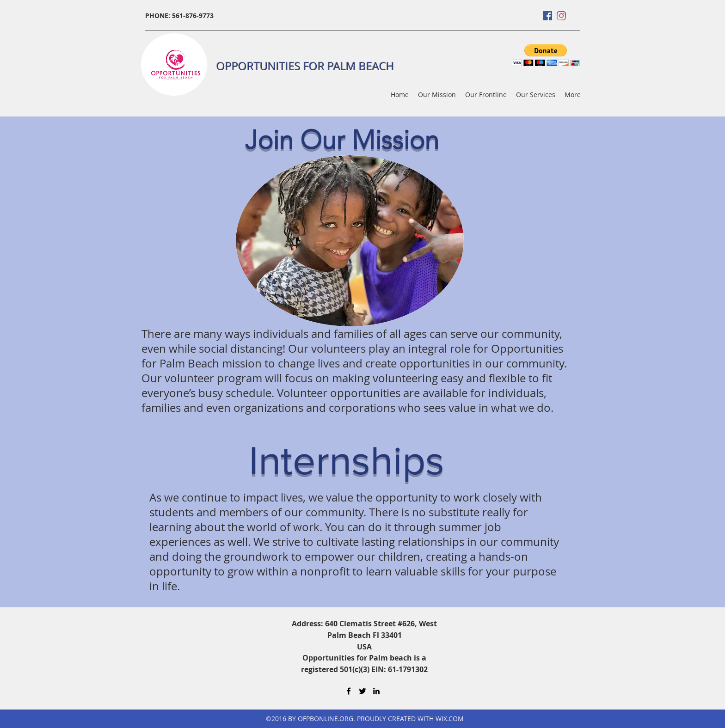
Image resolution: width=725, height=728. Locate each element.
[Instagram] (561, 16)
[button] (546, 55)
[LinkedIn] (376, 691)
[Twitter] (362, 691)
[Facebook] (547, 16)
